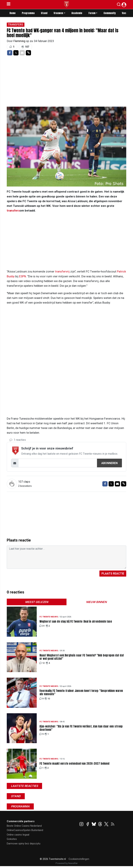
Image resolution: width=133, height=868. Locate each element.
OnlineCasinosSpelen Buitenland (25, 830)
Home (13, 13)
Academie (77, 13)
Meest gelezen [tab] (37, 602)
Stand (44, 13)
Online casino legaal (18, 835)
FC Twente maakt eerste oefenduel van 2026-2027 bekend (74, 764)
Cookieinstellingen (79, 859)
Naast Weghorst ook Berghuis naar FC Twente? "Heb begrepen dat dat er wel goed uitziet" (82, 657)
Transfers (15, 25)
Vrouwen (58, 13)
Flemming (20, 41)
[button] (119, 5)
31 (42, 626)
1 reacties (18, 440)
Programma (28, 13)
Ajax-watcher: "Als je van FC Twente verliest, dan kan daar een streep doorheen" (81, 728)
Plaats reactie (113, 574)
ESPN (23, 276)
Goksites (12, 839)
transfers (13, 210)
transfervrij (62, 271)
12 (42, 663)
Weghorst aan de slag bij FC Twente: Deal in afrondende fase (76, 621)
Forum (92, 13)
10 (47, 699)
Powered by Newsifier (67, 863)
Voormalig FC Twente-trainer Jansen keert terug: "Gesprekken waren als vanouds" (81, 692)
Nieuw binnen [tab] (96, 602)
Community (110, 13)
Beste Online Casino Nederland (24, 826)
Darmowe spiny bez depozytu (24, 844)
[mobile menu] (9, 5)
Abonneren (109, 463)
